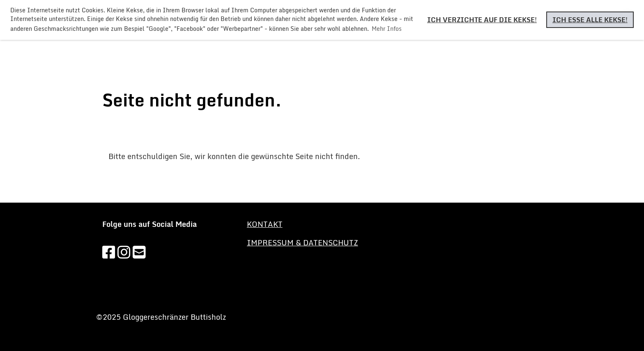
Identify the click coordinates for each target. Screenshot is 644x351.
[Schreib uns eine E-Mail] (139, 252)
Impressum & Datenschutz (302, 242)
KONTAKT (265, 224)
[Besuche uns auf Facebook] (109, 252)
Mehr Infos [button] (387, 29)
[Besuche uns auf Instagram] (124, 252)
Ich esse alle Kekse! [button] (590, 20)
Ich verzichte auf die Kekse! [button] (482, 20)
